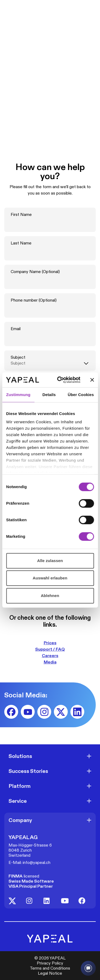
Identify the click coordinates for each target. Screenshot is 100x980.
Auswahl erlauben (50, 578)
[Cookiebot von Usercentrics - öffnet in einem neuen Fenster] (60, 380)
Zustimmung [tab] (18, 395)
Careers (50, 656)
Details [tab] (49, 395)
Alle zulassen (50, 561)
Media (50, 662)
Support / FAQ (50, 649)
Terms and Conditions (50, 968)
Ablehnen (50, 596)
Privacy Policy (50, 963)
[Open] (89, 756)
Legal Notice (50, 973)
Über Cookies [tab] (81, 395)
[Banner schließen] (92, 380)
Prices (50, 643)
